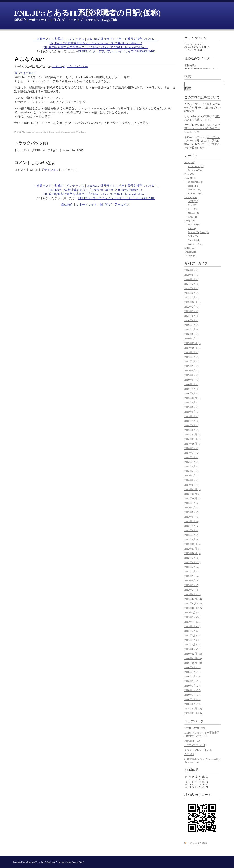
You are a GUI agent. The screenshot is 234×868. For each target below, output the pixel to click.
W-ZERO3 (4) (195, 193)
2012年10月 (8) (193, 553)
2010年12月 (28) (193, 654)
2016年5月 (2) (192, 384)
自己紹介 (20, 20)
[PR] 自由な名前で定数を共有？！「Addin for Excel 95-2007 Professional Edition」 (95, 47)
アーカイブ (75, 20)
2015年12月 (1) (193, 398)
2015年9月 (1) (192, 402)
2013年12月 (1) (193, 489)
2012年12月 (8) (193, 544)
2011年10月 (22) (193, 608)
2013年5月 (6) (192, 521)
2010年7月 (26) (193, 676)
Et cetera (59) (195, 170)
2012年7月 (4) (192, 567)
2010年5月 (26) (193, 686)
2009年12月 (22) (193, 708)
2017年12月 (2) (193, 343)
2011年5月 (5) (192, 631)
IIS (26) (192, 228)
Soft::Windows (78, 132)
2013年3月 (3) (192, 530)
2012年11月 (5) (192, 549)
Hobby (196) (191, 197)
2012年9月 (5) (192, 558)
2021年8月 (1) (192, 311)
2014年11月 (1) (192, 439)
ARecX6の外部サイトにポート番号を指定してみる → (122, 39)
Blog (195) (190, 162)
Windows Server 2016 (73, 862)
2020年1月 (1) (192, 320)
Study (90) (190, 248)
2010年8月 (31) (193, 672)
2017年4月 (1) (192, 371)
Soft (51, 132)
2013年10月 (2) (193, 498)
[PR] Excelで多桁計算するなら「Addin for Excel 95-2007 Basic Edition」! (95, 43)
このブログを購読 (197, 843)
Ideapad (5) (194, 186)
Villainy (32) (191, 255)
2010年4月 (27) (193, 690)
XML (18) (193, 217)
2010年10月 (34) (193, 663)
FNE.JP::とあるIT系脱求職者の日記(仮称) (87, 13)
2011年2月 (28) (192, 644)
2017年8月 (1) (192, 357)
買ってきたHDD (25, 73)
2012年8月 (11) (192, 562)
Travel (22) (190, 252)
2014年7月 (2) (192, 457)
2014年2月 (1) (192, 480)
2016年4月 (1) (192, 389)
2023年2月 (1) (192, 297)
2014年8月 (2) (192, 453)
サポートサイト (39, 20)
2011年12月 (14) (193, 599)
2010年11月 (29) (193, 658)
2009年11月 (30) (193, 713)
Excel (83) (193, 209)
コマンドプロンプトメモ (198, 750)
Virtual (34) (194, 240)
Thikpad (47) (194, 189)
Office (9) (193, 236)
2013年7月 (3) (192, 512)
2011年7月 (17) (192, 622)
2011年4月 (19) (192, 635)
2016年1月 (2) (192, 393)
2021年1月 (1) (192, 316)
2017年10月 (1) (193, 348)
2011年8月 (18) (192, 617)
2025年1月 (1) (192, 275)
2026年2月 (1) (192, 270)
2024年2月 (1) (192, 284)
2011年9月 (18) (192, 613)
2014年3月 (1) (192, 476)
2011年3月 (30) (192, 640)
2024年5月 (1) (192, 279)
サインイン (51, 170)
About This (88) (196, 166)
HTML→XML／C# (195, 728)
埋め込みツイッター (199, 58)
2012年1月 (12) (193, 594)
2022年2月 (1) (192, 307)
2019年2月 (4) (192, 329)
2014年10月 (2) (193, 444)
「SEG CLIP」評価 (195, 745)
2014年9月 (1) (192, 448)
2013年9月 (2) (192, 503)
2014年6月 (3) (192, 462)
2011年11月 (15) (193, 603)
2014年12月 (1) (193, 434)
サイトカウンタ (196, 38)
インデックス (75, 39)
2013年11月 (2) (192, 494)
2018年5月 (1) (192, 339)
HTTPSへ (93, 20)
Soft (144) (190, 221)
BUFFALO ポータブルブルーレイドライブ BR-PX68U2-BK (117, 51)
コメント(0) (59, 66)
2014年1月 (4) (192, 485)
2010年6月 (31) (193, 681)
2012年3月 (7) (192, 585)
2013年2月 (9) (192, 535)
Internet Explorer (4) (198, 232)
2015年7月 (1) (192, 407)
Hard (45, 132)
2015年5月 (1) (192, 416)
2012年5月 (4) (192, 576)
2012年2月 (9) (192, 590)
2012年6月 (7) (192, 571)
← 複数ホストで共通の (48, 39)
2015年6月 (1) (192, 412)
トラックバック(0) (77, 66)
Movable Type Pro (35, 862)
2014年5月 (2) (192, 466)
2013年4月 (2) (192, 526)
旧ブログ (59, 20)
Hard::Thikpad (62, 132)
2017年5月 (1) (192, 366)
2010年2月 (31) (193, 699)
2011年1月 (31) (192, 649)
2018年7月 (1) (192, 334)
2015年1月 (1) (192, 430)
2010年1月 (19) (193, 704)
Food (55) (189, 174)
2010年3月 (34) (193, 695)
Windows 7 (51, 862)
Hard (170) (190, 178)
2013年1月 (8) (192, 539)
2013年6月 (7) (192, 517)
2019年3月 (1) (192, 325)
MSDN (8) (193, 213)
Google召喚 (109, 20)
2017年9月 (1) (192, 352)
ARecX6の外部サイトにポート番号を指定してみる (203, 128)
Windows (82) (195, 244)
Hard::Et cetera (34, 132)
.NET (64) (193, 201)
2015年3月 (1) (192, 425)
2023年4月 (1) (192, 293)
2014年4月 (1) (192, 471)
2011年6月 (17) (192, 626)
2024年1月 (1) (192, 288)
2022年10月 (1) (193, 302)
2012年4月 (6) (192, 581)
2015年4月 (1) (192, 421)
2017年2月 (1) (192, 375)
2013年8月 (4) (192, 508)
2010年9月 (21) (193, 667)
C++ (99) (193, 205)
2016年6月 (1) (192, 380)
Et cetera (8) (194, 224)
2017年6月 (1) (192, 361)
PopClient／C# (192, 741)
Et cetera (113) (195, 182)
